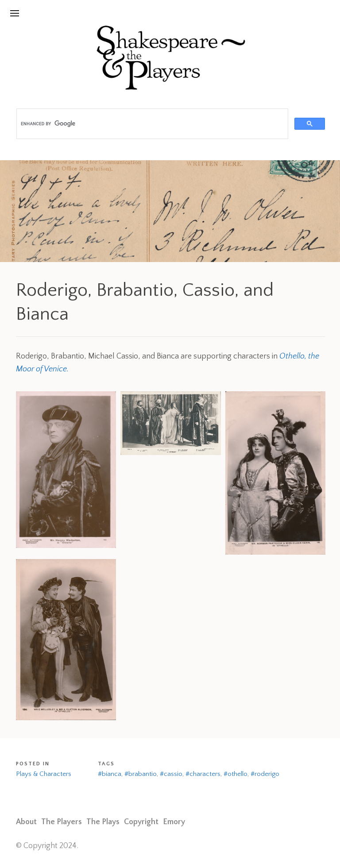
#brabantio (141, 774)
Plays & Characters (44, 774)
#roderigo (265, 774)
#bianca (110, 774)
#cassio (171, 774)
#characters (203, 774)
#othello (236, 774)
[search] (151, 124)
